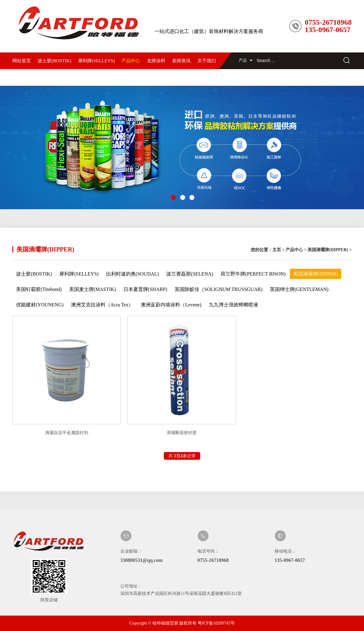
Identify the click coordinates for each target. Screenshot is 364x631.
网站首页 (22, 61)
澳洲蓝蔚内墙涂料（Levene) (171, 305)
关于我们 (207, 61)
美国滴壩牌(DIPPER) (328, 250)
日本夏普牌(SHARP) (145, 289)
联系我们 (22, 77)
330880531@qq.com (141, 560)
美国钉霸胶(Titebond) (39, 289)
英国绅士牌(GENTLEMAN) (299, 289)
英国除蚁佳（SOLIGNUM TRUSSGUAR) (219, 289)
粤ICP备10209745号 (216, 623)
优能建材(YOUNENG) (40, 305)
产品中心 (131, 61)
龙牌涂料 (156, 61)
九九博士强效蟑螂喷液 (234, 305)
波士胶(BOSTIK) (54, 61)
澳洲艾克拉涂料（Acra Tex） (102, 305)
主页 (277, 250)
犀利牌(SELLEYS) (96, 61)
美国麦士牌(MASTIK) (93, 289)
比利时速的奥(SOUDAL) (133, 274)
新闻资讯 (181, 61)
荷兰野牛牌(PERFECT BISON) (253, 274)
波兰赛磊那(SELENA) (190, 274)
